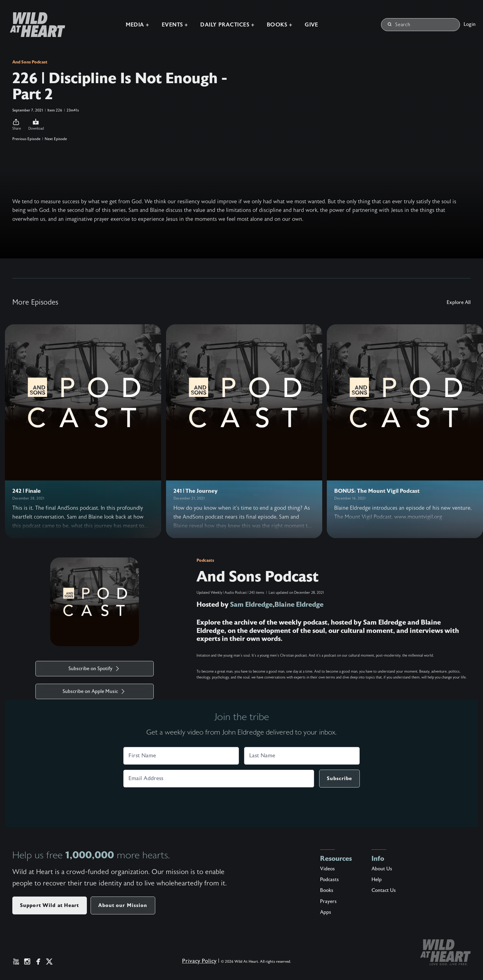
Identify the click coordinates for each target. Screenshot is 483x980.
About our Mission (123, 905)
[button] (17, 125)
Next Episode (56, 139)
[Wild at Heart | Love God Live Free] (34, 24)
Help (377, 880)
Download (36, 124)
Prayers (328, 901)
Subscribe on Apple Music (95, 691)
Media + (136, 24)
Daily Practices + (226, 24)
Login (470, 24)
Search (399, 24)
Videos (327, 869)
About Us (382, 869)
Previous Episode (26, 139)
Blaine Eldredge (299, 604)
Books (327, 890)
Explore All (459, 302)
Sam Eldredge (252, 604)
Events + (174, 24)
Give (310, 24)
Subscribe (339, 778)
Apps (326, 912)
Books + (279, 24)
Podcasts (205, 560)
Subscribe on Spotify (95, 669)
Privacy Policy (199, 961)
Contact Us (384, 890)
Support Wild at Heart (50, 905)
